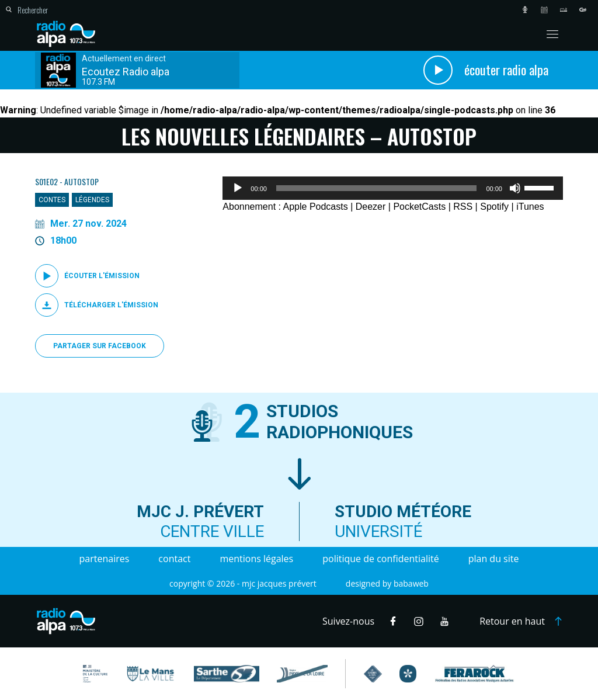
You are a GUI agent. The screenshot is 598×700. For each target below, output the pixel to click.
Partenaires (105, 559)
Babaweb (411, 583)
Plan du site (494, 559)
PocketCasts (419, 207)
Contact (174, 559)
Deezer (371, 207)
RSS (463, 207)
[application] (393, 188)
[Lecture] (238, 188)
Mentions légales (256, 559)
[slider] (377, 188)
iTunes (530, 207)
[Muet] (515, 188)
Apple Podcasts (316, 207)
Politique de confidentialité (380, 559)
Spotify (494, 207)
